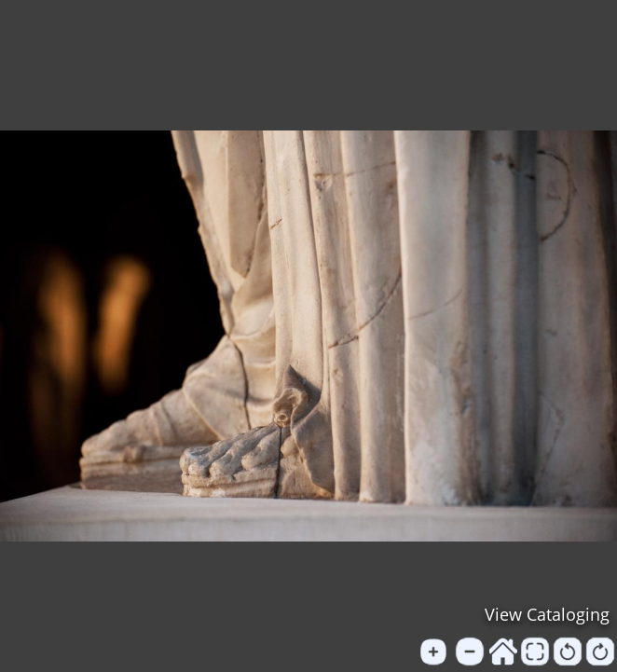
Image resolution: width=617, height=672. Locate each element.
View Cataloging (547, 614)
